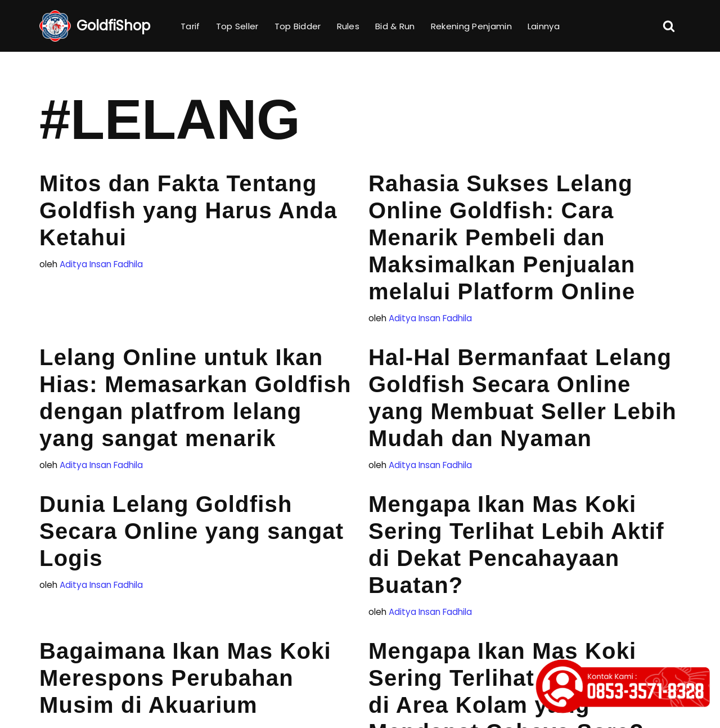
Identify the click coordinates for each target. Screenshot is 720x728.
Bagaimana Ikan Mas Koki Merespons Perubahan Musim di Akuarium (185, 678)
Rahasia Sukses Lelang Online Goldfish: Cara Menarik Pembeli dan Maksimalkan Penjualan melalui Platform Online (502, 237)
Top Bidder (298, 26)
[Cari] (669, 26)
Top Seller (237, 26)
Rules (348, 26)
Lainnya (544, 26)
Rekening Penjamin (471, 26)
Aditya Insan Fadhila (101, 264)
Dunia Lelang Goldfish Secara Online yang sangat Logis (192, 531)
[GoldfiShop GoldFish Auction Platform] (95, 26)
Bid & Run (395, 26)
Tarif (190, 26)
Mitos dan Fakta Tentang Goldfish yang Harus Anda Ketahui (188, 210)
